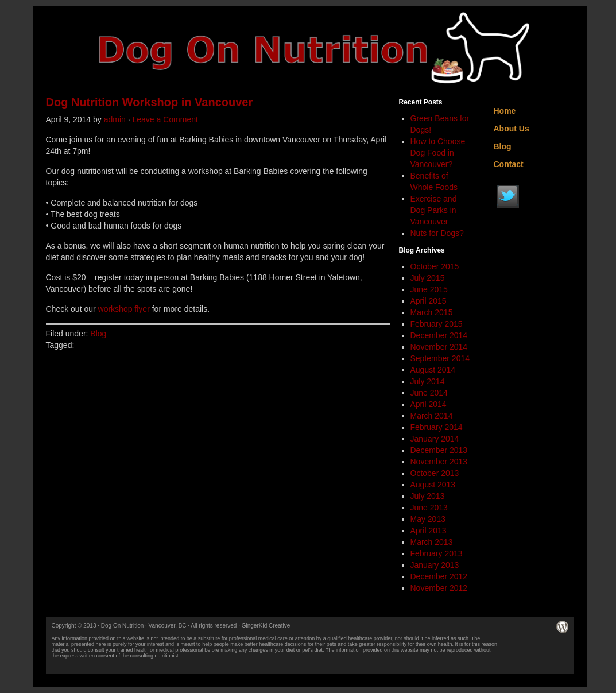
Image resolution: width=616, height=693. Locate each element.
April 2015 (429, 301)
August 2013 (433, 485)
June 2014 (429, 393)
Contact (509, 164)
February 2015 (437, 324)
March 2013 (432, 542)
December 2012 (439, 576)
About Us (512, 129)
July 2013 (428, 496)
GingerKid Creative (266, 626)
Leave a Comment (165, 119)
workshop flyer (124, 309)
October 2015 (435, 266)
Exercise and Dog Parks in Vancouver (434, 210)
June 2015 (429, 289)
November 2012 (439, 588)
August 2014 (433, 370)
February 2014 (437, 427)
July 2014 (428, 381)
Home (505, 111)
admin (115, 119)
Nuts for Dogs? (437, 233)
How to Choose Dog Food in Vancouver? (438, 153)
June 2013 (429, 508)
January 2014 (435, 439)
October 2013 (435, 473)
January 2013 (435, 565)
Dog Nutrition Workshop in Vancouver (150, 102)
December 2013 (439, 450)
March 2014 (432, 416)
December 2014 (439, 335)
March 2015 (432, 312)
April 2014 (429, 404)
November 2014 (439, 347)
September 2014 (440, 358)
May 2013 (428, 519)
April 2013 (429, 531)
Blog (98, 334)
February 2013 (437, 553)
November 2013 (439, 462)
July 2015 (428, 278)
